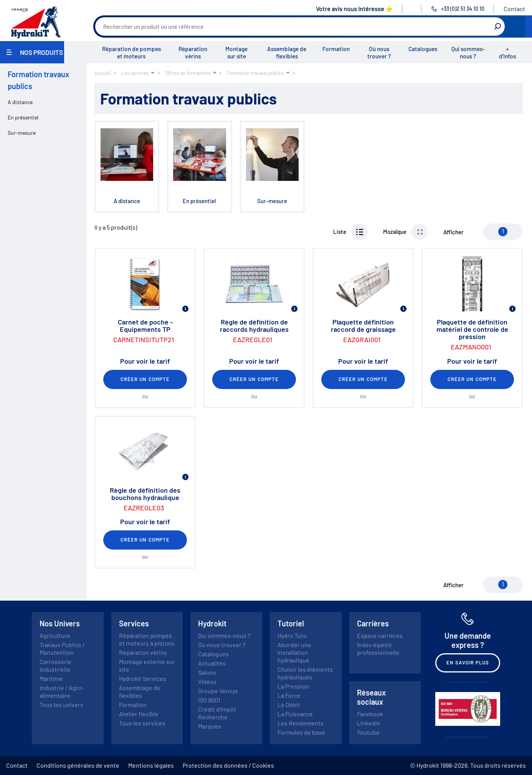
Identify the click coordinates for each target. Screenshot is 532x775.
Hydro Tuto (292, 635)
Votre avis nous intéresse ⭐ (354, 9)
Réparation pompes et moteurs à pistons (147, 639)
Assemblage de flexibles (287, 52)
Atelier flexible (139, 714)
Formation (336, 49)
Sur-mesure (22, 133)
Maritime (51, 678)
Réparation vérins (193, 52)
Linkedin (369, 723)
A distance (20, 102)
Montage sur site (236, 52)
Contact (514, 9)
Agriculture (55, 635)
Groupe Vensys (218, 691)
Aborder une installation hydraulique (294, 652)
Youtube (368, 732)
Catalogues (423, 49)
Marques (210, 726)
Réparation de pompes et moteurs (131, 52)
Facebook (370, 714)
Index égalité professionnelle (378, 648)
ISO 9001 (209, 700)
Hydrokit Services (143, 678)
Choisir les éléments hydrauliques (305, 673)
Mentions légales (151, 765)
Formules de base (301, 732)
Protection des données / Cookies (228, 765)
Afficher (454, 232)
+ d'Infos (507, 52)
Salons (207, 672)
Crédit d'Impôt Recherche (217, 713)
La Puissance (295, 714)
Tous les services (142, 723)
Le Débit (289, 705)
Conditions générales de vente (78, 765)
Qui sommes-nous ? (468, 52)
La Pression (293, 686)
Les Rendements (301, 723)
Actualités (212, 663)
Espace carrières (380, 635)
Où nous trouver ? (379, 52)
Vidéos (207, 681)
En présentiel (23, 117)
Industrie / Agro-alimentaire (62, 691)
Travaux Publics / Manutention (62, 648)
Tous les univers (61, 705)
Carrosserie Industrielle (55, 665)
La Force (289, 695)
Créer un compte (145, 379)
